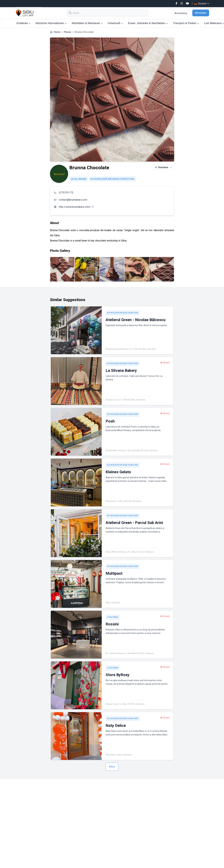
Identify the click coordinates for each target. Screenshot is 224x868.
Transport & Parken (186, 23)
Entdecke (24, 23)
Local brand (79, 179)
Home (57, 32)
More (112, 767)
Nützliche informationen (51, 23)
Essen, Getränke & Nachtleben (148, 23)
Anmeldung (181, 13)
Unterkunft (115, 23)
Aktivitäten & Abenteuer (87, 23)
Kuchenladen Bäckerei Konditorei (112, 179)
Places (68, 32)
